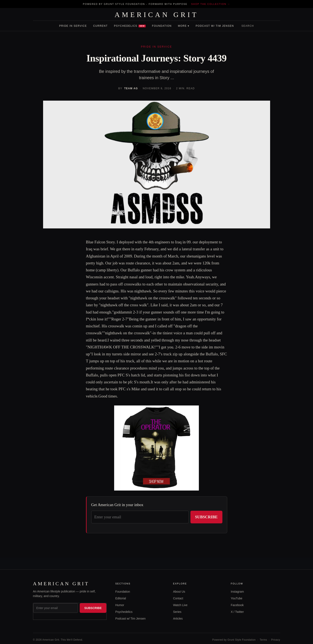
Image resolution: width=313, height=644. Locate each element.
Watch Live (180, 605)
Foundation (162, 26)
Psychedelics (130, 26)
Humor (120, 605)
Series (177, 612)
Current (100, 26)
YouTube (237, 598)
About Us (179, 592)
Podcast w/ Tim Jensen (215, 26)
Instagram (237, 592)
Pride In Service (73, 26)
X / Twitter (237, 612)
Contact (178, 598)
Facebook (237, 605)
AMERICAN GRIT (156, 15)
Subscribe (206, 517)
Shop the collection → (211, 4)
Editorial (121, 598)
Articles (178, 619)
